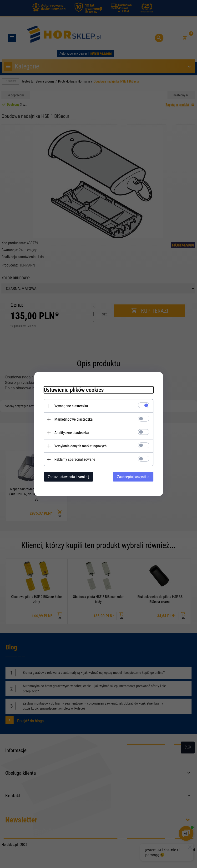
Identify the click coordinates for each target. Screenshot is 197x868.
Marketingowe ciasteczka (74, 419)
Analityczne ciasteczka (72, 433)
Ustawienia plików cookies (74, 390)
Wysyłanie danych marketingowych (81, 446)
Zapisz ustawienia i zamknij (69, 477)
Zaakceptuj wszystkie (133, 477)
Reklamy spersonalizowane (75, 459)
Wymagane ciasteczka (71, 406)
